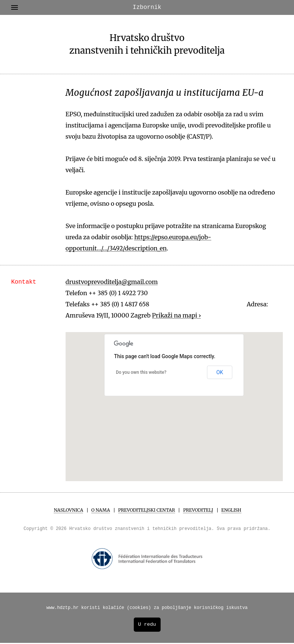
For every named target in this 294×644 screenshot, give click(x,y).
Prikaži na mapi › (177, 315)
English (231, 510)
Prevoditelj (198, 510)
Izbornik (86, 7)
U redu (147, 625)
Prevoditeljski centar (147, 510)
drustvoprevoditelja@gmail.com (112, 282)
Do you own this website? (141, 372)
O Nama (101, 510)
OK (219, 372)
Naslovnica (68, 510)
